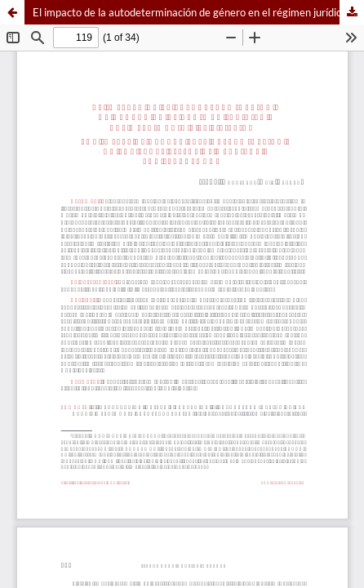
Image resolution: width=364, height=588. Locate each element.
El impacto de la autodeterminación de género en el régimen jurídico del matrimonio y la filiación (198, 12)
